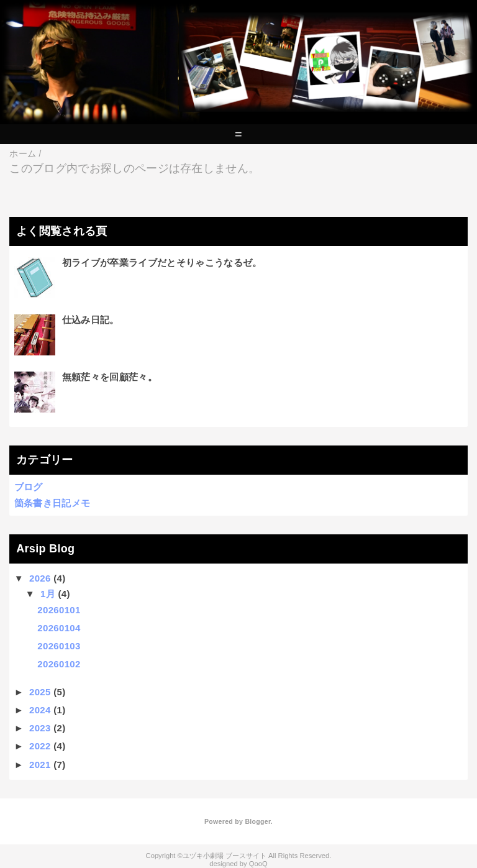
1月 (48, 594)
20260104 (59, 628)
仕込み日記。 (91, 320)
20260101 (59, 610)
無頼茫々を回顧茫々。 (110, 377)
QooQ (258, 864)
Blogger (257, 821)
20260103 (59, 646)
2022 (40, 746)
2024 (40, 710)
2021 (40, 765)
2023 (40, 728)
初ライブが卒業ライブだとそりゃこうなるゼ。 (162, 263)
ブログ (29, 487)
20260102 (59, 664)
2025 (40, 692)
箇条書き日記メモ (52, 503)
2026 (40, 578)
